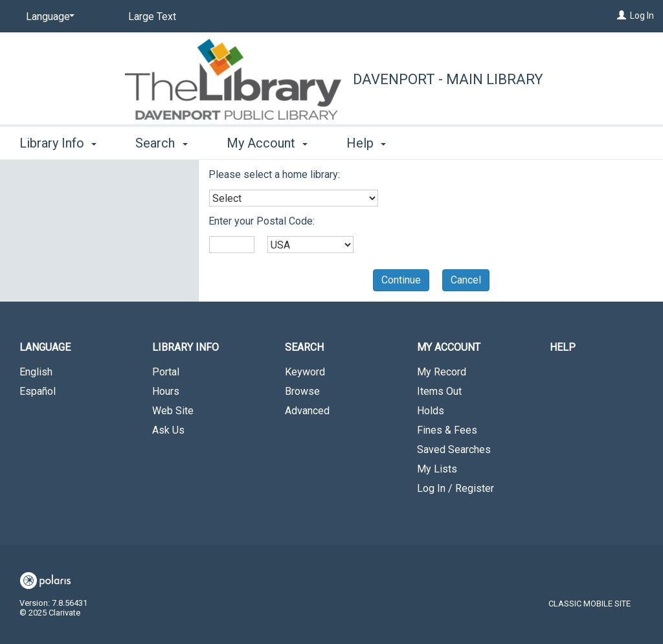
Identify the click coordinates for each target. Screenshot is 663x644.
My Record (442, 372)
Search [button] (161, 143)
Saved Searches (454, 450)
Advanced (307, 411)
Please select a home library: (274, 174)
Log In (642, 16)
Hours (166, 391)
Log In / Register (455, 488)
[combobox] (294, 198)
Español (38, 391)
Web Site (173, 411)
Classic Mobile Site (590, 604)
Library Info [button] (58, 143)
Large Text (152, 17)
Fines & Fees (447, 430)
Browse (302, 391)
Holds (431, 411)
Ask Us (168, 430)
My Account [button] (267, 143)
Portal (166, 372)
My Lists (437, 469)
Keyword (305, 372)
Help (563, 347)
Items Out (439, 391)
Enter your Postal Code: (262, 221)
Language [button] (45, 347)
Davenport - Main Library (448, 79)
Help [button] (366, 143)
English (36, 372)
